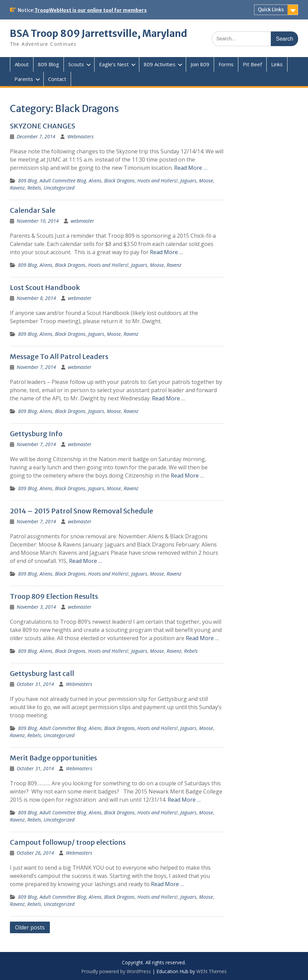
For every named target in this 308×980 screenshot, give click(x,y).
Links (277, 64)
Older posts (30, 927)
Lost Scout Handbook (45, 287)
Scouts (76, 64)
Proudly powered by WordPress (116, 971)
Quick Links (271, 10)
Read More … (191, 168)
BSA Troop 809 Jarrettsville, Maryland (99, 33)
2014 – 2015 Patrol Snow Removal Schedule (81, 511)
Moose (206, 181)
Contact (57, 79)
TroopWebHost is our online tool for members (91, 10)
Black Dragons (119, 181)
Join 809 (200, 64)
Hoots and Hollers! (157, 181)
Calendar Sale (33, 210)
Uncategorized (59, 188)
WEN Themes (212, 971)
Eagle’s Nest (114, 64)
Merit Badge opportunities (53, 758)
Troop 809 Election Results (54, 596)
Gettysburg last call (42, 673)
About (22, 64)
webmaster (82, 221)
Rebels (34, 188)
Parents (24, 79)
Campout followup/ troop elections (68, 842)
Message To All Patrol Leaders (59, 356)
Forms (226, 64)
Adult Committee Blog (63, 181)
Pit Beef (252, 64)
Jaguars (188, 181)
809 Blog (48, 64)
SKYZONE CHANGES (43, 126)
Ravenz (17, 188)
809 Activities (160, 64)
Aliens (95, 181)
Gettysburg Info (36, 434)
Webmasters (80, 136)
